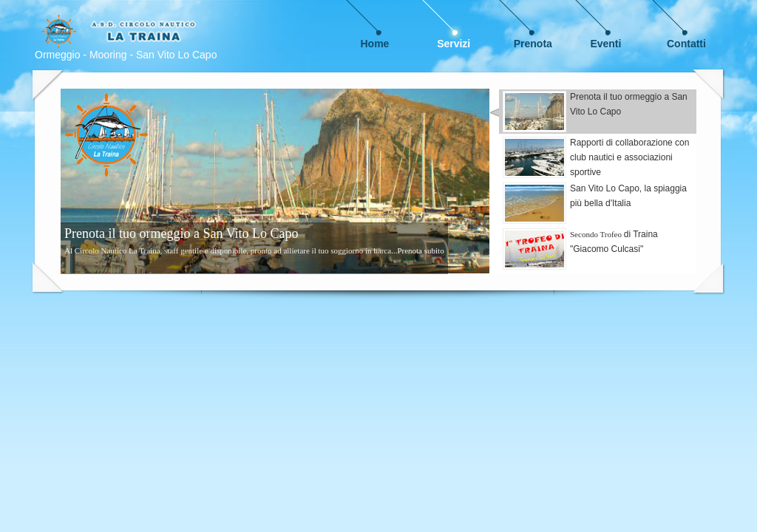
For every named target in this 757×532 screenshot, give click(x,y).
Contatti (686, 44)
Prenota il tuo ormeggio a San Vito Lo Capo (595, 112)
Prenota (533, 44)
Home (375, 44)
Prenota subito (420, 250)
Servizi (454, 44)
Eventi (605, 44)
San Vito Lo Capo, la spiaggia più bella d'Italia (595, 203)
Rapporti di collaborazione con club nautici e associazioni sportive (596, 157)
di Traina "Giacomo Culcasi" (580, 249)
